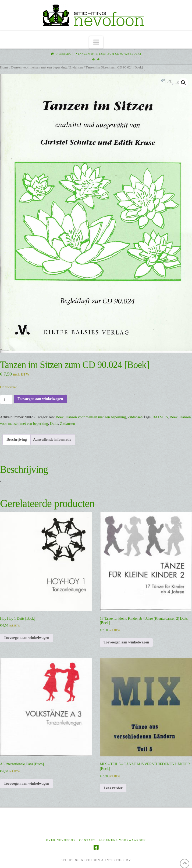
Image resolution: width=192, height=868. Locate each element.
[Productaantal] (6, 399)
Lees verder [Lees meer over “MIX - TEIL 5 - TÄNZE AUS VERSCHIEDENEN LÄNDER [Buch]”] (113, 788)
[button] (96, 42)
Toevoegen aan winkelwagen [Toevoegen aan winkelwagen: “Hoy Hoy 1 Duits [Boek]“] (26, 638)
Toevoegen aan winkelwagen (40, 399)
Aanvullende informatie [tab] (52, 440)
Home (4, 67)
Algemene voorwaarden (122, 840)
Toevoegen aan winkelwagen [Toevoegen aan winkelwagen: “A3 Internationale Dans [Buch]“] (26, 783)
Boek (60, 417)
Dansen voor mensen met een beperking (39, 67)
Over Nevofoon (61, 840)
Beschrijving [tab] (17, 440)
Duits (54, 424)
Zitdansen (76, 67)
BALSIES (160, 417)
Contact (87, 840)
